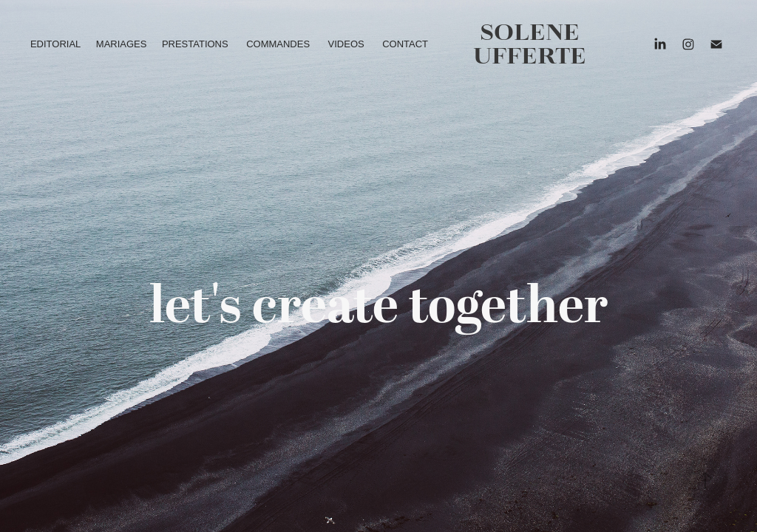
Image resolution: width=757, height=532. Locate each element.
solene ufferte (530, 44)
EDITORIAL (55, 44)
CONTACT (405, 44)
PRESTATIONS (195, 44)
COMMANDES (278, 44)
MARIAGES (122, 44)
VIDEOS (346, 44)
